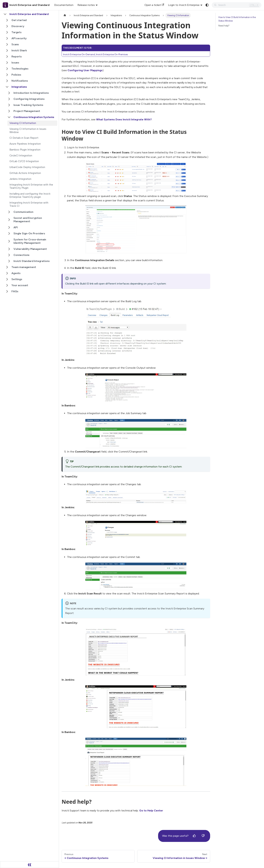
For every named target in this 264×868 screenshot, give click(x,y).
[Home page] (65, 15)
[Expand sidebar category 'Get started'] (7, 20)
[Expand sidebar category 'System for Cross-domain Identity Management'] (9, 241)
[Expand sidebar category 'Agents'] (7, 273)
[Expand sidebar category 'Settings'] (7, 279)
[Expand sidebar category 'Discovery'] (7, 26)
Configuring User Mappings (85, 70)
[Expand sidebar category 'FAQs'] (7, 291)
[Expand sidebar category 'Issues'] (7, 63)
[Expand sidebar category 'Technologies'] (7, 69)
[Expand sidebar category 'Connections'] (9, 255)
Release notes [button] (86, 5)
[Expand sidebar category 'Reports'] (7, 57)
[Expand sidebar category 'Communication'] (9, 212)
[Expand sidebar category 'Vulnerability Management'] (9, 249)
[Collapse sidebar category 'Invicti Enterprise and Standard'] (5, 14)
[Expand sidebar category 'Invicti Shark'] (7, 51)
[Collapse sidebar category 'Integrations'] (7, 87)
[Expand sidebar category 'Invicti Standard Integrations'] (9, 261)
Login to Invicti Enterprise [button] (184, 5)
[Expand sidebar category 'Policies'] (7, 75)
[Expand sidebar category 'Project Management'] (9, 111)
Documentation (64, 5)
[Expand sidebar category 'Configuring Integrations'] (9, 99)
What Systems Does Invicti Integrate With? (124, 119)
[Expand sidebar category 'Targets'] (7, 32)
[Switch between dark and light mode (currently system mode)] (207, 5)
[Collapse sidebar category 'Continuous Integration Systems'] (9, 117)
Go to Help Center (151, 811)
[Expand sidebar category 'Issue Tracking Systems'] (9, 105)
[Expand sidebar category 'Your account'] (7, 285)
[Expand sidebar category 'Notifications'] (7, 81)
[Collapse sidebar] (29, 865)
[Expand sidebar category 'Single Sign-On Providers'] (9, 233)
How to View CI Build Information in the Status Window (237, 19)
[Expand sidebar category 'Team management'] (7, 267)
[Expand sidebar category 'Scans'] (7, 44)
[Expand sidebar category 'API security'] (7, 38)
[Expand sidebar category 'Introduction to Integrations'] (9, 93)
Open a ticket (154, 5)
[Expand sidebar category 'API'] (9, 227)
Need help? (224, 26)
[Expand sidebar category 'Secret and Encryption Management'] (9, 220)
